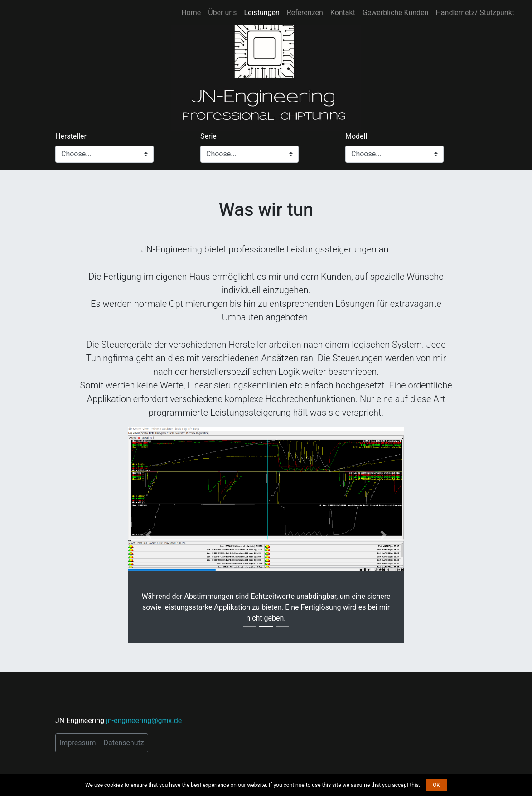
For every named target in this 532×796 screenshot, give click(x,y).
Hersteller (71, 136)
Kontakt (343, 12)
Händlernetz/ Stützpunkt (475, 12)
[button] (148, 535)
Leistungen (261, 12)
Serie (208, 136)
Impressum (78, 743)
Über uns (222, 12)
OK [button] (436, 785)
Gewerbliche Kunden (396, 12)
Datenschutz (124, 743)
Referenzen (305, 12)
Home (191, 12)
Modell (356, 136)
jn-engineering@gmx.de (144, 721)
